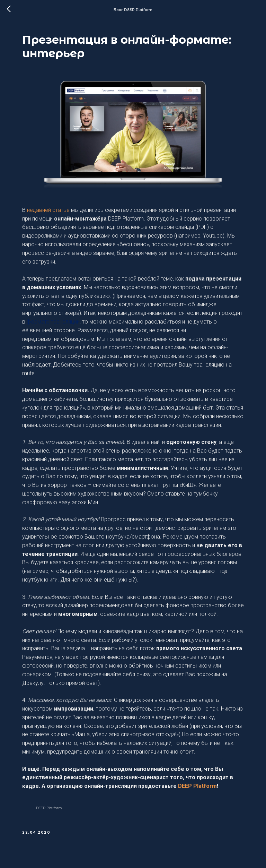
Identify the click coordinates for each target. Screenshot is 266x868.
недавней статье (48, 210)
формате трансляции (53, 322)
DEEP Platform (197, 786)
